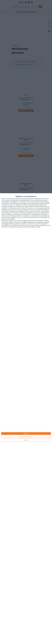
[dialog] (26, 419)
